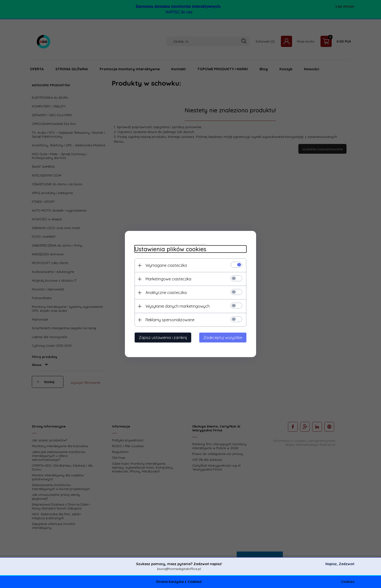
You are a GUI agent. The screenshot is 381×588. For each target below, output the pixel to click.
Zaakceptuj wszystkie (223, 338)
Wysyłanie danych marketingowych (178, 306)
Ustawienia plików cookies (170, 249)
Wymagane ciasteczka (166, 265)
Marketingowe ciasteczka (168, 279)
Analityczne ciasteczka (166, 293)
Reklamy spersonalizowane (170, 320)
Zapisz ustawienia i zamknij (163, 338)
